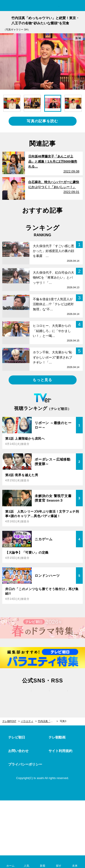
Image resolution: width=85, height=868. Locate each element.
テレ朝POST (42, 6)
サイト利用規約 (60, 751)
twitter (24, 695)
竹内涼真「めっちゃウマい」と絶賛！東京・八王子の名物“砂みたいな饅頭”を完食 (48, 721)
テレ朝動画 (57, 737)
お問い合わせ (18, 751)
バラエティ (27, 721)
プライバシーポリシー (25, 764)
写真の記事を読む (42, 121)
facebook (43, 695)
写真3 (63, 721)
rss (61, 695)
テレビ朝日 (17, 737)
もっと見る (42, 380)
